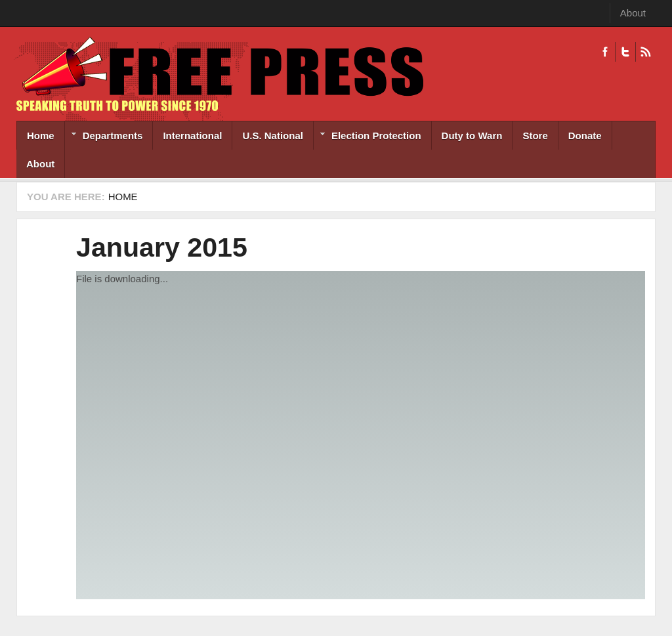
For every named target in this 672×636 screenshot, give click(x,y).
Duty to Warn (472, 136)
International (192, 136)
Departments (104, 137)
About (633, 13)
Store (535, 136)
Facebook (605, 52)
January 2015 (162, 247)
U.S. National (273, 136)
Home (41, 136)
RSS (645, 52)
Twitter (625, 52)
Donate (585, 136)
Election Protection (367, 137)
